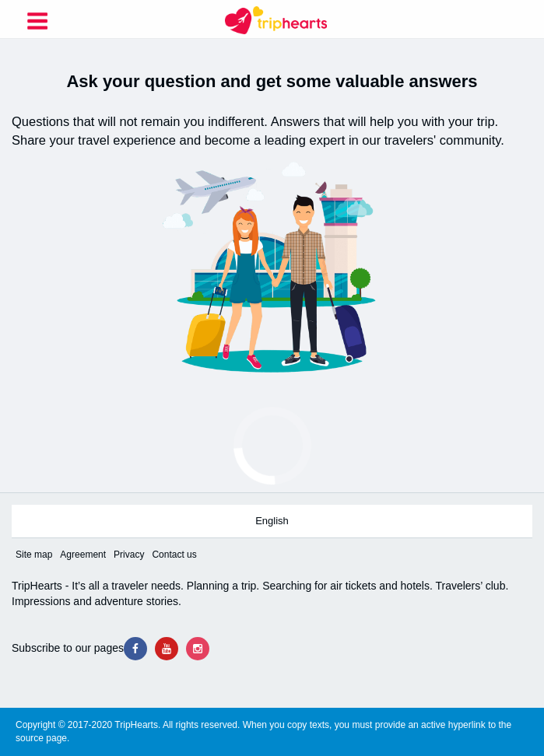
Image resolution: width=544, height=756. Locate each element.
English (272, 521)
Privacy (129, 555)
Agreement (83, 555)
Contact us (174, 555)
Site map (34, 555)
